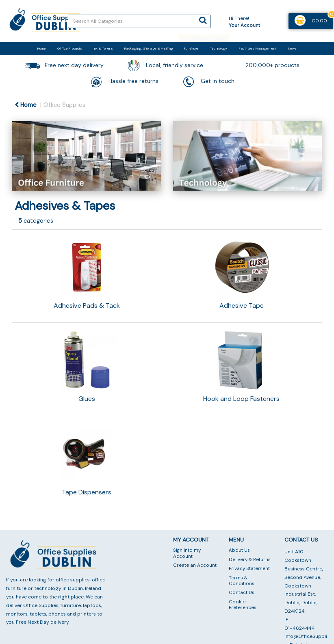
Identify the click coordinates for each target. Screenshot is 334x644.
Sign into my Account (187, 553)
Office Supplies (64, 105)
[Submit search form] (203, 20)
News (292, 49)
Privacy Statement (249, 569)
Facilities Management (258, 49)
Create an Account (195, 565)
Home (42, 49)
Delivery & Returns (250, 560)
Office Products (70, 49)
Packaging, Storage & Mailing (149, 49)
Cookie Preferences (243, 605)
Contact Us (242, 593)
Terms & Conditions (242, 581)
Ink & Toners (103, 49)
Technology (219, 49)
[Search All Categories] (139, 21)
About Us (239, 550)
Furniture (191, 49)
